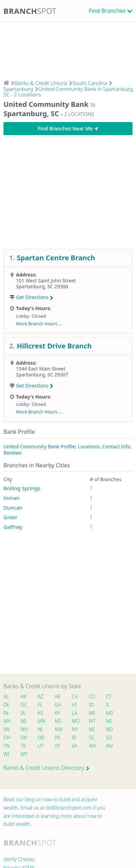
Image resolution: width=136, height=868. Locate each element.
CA (75, 696)
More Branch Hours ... (39, 324)
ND (109, 729)
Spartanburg (18, 89)
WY (24, 754)
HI (74, 705)
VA (75, 746)
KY (58, 713)
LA (75, 713)
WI (6, 754)
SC (92, 738)
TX (23, 746)
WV (109, 746)
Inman (11, 498)
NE (109, 721)
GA (58, 705)
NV (7, 729)
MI (23, 721)
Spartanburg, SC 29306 (42, 286)
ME (92, 713)
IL (108, 705)
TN (7, 746)
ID (91, 705)
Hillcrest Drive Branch (54, 346)
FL (40, 705)
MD (109, 713)
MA (7, 721)
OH (7, 738)
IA (23, 713)
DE (7, 705)
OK (24, 738)
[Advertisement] (68, 49)
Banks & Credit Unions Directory (46, 768)
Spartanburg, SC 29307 (42, 375)
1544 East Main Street (41, 369)
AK (23, 696)
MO (75, 721)
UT (41, 746)
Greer (10, 517)
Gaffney (13, 527)
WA (92, 746)
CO (92, 696)
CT (109, 696)
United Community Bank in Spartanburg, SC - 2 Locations (69, 92)
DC (24, 705)
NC (92, 729)
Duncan (13, 507)
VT (58, 746)
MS (58, 721)
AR (58, 696)
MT (92, 721)
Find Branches (107, 11)
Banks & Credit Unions (41, 83)
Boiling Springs (22, 488)
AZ (40, 696)
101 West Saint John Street (46, 281)
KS (40, 713)
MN (41, 721)
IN (6, 713)
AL (6, 696)
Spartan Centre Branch (56, 258)
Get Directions (35, 297)
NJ (40, 729)
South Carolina (90, 83)
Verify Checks (19, 859)
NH (24, 729)
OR (41, 738)
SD (109, 738)
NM (58, 729)
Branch (30, 11)
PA (58, 738)
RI (74, 738)
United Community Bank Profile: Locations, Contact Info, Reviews (67, 450)
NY (75, 729)
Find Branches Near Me (68, 128)
